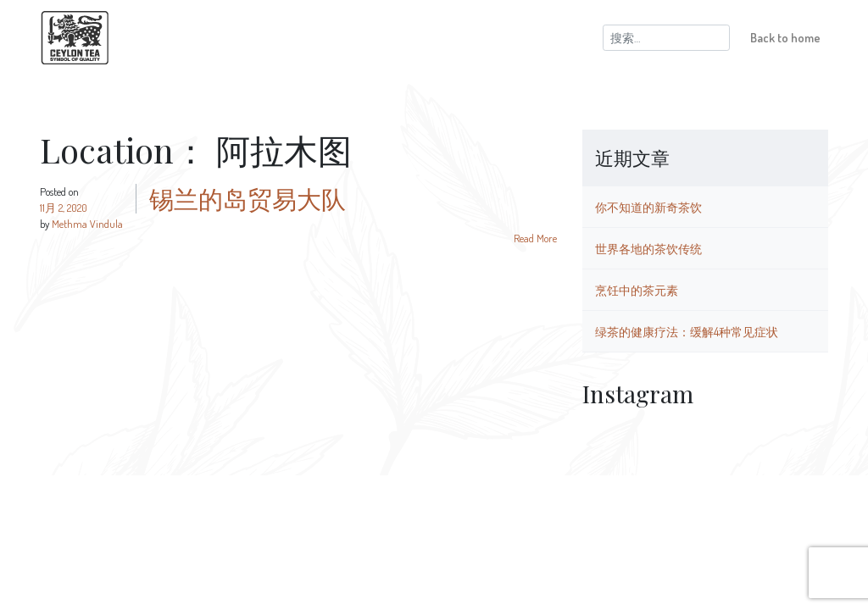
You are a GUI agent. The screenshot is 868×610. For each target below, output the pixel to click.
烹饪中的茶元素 (637, 290)
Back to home (785, 37)
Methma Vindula (87, 224)
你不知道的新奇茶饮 (648, 207)
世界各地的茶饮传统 (648, 248)
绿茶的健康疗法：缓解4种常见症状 (687, 331)
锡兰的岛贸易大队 (248, 198)
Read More (535, 238)
